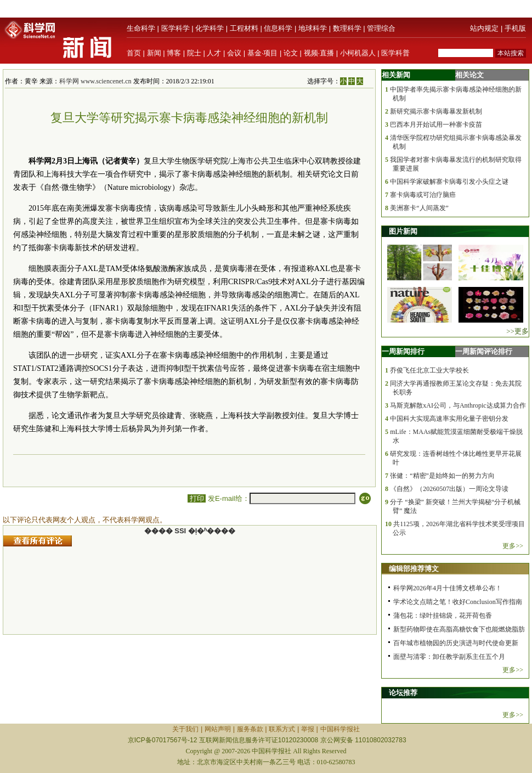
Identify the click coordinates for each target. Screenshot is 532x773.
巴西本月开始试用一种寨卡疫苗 (436, 125)
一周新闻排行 (403, 351)
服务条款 (250, 729)
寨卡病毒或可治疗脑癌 (423, 195)
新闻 (154, 53)
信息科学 (278, 28)
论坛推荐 (403, 693)
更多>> (513, 546)
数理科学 (347, 28)
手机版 (515, 28)
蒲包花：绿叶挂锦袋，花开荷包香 (443, 616)
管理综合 (381, 28)
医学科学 (176, 28)
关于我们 (185, 729)
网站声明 (218, 729)
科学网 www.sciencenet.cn (95, 81)
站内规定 (484, 28)
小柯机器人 (358, 53)
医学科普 (395, 53)
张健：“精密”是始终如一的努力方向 (442, 476)
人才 (214, 53)
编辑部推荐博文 (414, 569)
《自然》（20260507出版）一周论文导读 (449, 489)
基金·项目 (263, 53)
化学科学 (210, 28)
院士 (194, 53)
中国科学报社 (340, 729)
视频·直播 (319, 53)
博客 (174, 53)
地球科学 (313, 28)
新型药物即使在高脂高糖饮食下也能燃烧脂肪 (459, 629)
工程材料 (244, 28)
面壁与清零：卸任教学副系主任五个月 (449, 657)
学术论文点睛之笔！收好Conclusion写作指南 (458, 602)
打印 (197, 498)
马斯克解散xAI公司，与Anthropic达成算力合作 (458, 405)
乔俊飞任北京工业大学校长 (429, 370)
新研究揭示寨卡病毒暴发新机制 (436, 111)
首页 (134, 53)
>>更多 (517, 331)
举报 (308, 729)
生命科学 (141, 28)
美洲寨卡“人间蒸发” (419, 208)
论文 (291, 53)
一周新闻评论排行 (484, 351)
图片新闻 (403, 231)
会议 (234, 53)
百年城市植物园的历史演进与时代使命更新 (456, 643)
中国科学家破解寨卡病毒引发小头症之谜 (449, 182)
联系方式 (282, 729)
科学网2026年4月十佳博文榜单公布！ (448, 588)
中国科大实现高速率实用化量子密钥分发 (449, 419)
